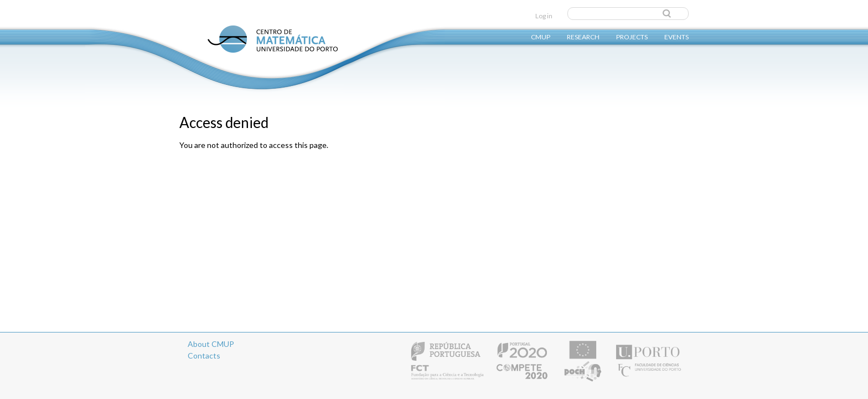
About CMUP (211, 344)
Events (676, 36)
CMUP (541, 36)
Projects (632, 36)
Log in (544, 16)
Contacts (204, 355)
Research (583, 36)
